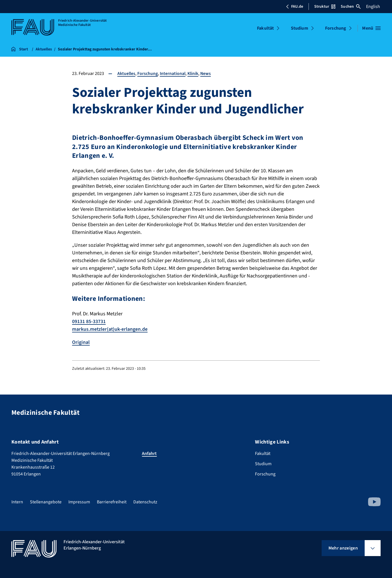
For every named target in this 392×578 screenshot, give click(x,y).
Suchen (351, 7)
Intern (17, 502)
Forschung (336, 28)
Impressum (79, 502)
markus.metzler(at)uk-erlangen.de (110, 329)
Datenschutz (145, 502)
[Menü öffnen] (371, 28)
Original (81, 342)
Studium (300, 28)
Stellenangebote (46, 502)
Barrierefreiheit (112, 502)
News (206, 73)
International (173, 73)
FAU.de (295, 7)
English (373, 7)
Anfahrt (149, 453)
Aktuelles (126, 73)
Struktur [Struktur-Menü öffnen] (325, 7)
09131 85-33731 (89, 321)
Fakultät (265, 28)
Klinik (193, 73)
